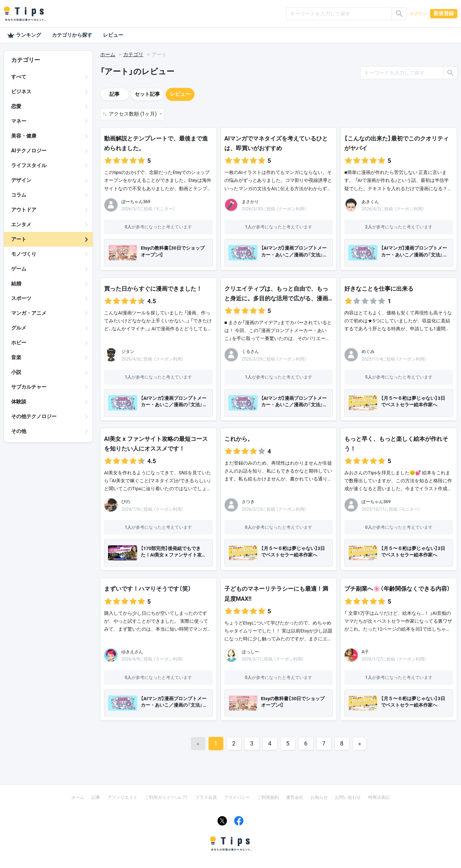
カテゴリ (133, 54)
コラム (19, 195)
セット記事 (147, 94)
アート (19, 239)
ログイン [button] (419, 14)
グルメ (19, 328)
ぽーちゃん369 (136, 202)
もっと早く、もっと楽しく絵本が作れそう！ (396, 444)
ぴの (126, 502)
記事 (115, 94)
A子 (365, 652)
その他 (19, 431)
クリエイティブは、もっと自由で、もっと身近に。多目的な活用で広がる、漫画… (278, 294)
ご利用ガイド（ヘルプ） (166, 797)
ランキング (24, 35)
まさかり (250, 202)
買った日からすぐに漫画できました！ (153, 289)
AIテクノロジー (29, 151)
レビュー (113, 35)
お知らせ (319, 797)
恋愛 (16, 106)
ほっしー (250, 652)
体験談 (19, 402)
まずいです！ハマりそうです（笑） (148, 589)
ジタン (128, 352)
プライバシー (237, 797)
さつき (248, 502)
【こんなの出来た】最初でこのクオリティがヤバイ (397, 143)
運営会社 (295, 797)
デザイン (21, 180)
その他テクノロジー (34, 416)
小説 (16, 372)
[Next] (360, 744)
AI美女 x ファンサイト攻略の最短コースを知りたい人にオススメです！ (156, 444)
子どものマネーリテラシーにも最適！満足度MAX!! (276, 594)
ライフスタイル (29, 165)
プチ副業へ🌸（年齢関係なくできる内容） (397, 589)
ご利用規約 (268, 797)
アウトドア (24, 210)
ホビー (19, 343)
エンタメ (21, 224)
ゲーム (19, 269)
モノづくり (24, 254)
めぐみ (368, 352)
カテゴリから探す (72, 35)
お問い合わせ (348, 797)
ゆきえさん (132, 652)
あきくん (370, 202)
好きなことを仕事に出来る (379, 289)
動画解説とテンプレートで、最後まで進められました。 (156, 143)
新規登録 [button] (444, 13)
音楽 (16, 357)
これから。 (239, 439)
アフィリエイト (122, 797)
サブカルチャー (29, 387)
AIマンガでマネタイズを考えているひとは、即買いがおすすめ (276, 143)
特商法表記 (379, 797)
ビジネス (21, 91)
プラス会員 (206, 797)
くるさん (250, 352)
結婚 (16, 283)
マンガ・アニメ (29, 313)
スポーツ (21, 298)
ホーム (108, 54)
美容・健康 (24, 136)
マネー (19, 121)
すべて (19, 77)
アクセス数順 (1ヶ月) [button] (133, 114)
